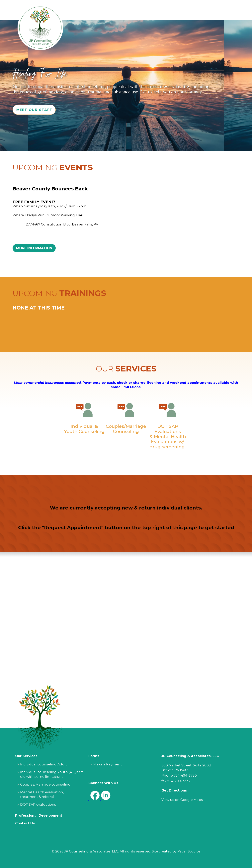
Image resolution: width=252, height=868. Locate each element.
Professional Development (39, 815)
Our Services (26, 756)
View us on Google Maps (182, 800)
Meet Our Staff (34, 110)
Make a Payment (108, 764)
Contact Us (25, 823)
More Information (34, 248)
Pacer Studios (189, 851)
